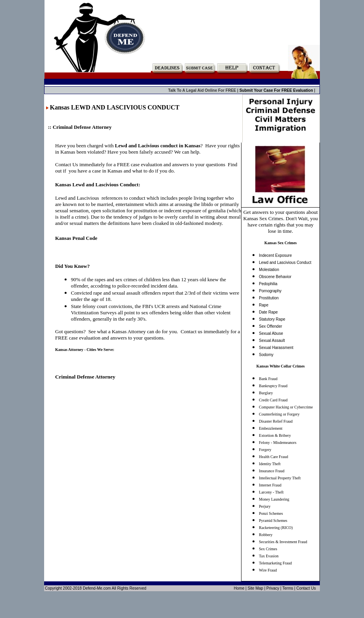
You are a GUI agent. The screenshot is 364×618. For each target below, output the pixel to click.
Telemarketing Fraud (275, 563)
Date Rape (268, 312)
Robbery (266, 535)
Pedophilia (268, 284)
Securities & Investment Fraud (283, 542)
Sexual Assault (272, 341)
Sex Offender (270, 326)
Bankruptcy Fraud (273, 386)
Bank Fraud (268, 379)
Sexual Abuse (271, 333)
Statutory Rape (272, 319)
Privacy (273, 588)
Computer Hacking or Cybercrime (286, 407)
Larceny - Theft (271, 492)
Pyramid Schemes (273, 521)
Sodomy (266, 355)
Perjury (265, 506)
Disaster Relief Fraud (276, 421)
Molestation (269, 270)
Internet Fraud (270, 485)
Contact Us (306, 588)
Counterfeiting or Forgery (279, 414)
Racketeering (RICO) (276, 528)
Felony (264, 443)
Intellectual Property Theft (280, 478)
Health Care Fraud (273, 457)
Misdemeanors (285, 443)
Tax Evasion (269, 556)
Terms (288, 588)
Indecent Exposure (275, 255)
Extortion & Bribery (275, 435)
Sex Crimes (268, 549)
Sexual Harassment (276, 348)
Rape (264, 305)
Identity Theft (270, 464)
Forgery (265, 450)
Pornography (270, 291)
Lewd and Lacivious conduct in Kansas (158, 146)
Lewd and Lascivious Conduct (285, 263)
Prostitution (269, 298)
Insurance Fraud (272, 471)
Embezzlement (270, 428)
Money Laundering (274, 499)
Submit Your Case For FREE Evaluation (277, 90)
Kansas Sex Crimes (280, 243)
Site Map (255, 588)
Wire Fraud (268, 570)
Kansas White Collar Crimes (281, 366)
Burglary (266, 393)
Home (239, 588)
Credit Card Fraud (273, 400)
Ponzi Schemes (271, 513)
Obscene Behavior (275, 277)
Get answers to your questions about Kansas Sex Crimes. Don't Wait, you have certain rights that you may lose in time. (281, 222)
